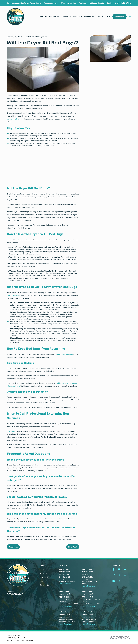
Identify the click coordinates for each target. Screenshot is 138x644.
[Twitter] (125, 575)
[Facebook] (114, 569)
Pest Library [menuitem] (89, 17)
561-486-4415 (123, 3)
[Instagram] (119, 575)
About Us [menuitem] (43, 17)
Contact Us (120, 17)
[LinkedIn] (114, 581)
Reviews (82, 3)
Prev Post (13, 547)
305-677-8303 (87, 617)
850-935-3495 (64, 617)
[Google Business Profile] (119, 569)
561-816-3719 (87, 575)
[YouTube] (125, 569)
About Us (43, 573)
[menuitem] (10, 640)
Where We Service (69, 3)
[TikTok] (114, 575)
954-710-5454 (64, 597)
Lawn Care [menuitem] (77, 17)
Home (39, 3)
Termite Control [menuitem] (103, 17)
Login (110, 3)
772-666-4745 (87, 597)
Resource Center (51, 3)
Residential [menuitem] (54, 17)
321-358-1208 (64, 575)
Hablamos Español (97, 3)
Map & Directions (65, 584)
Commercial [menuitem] (66, 17)
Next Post (73, 547)
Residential (44, 577)
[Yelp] (119, 581)
